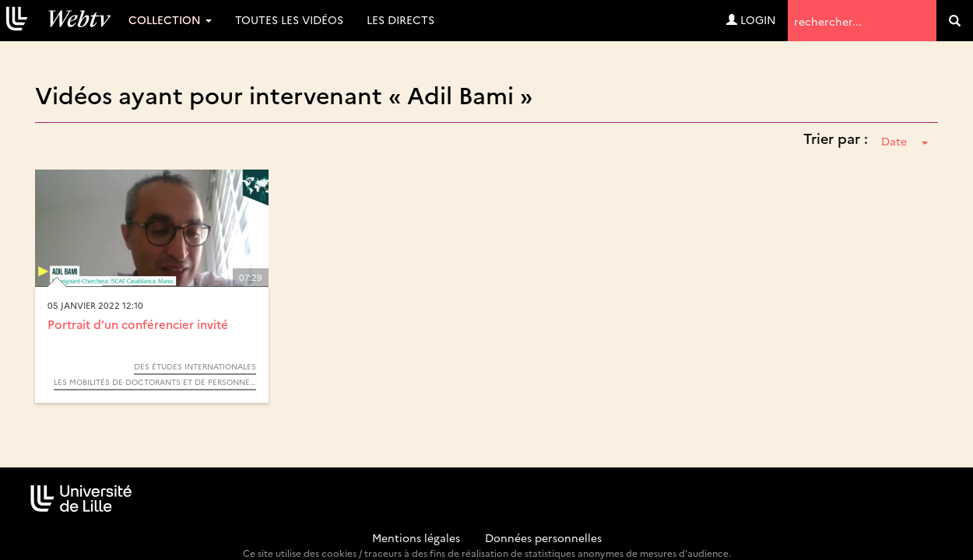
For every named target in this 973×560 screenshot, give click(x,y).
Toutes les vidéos (289, 19)
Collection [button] (170, 19)
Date (905, 141)
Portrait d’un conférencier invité (138, 324)
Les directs (400, 19)
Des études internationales (195, 366)
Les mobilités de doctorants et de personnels (155, 382)
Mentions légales (416, 537)
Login (751, 19)
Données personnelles (543, 537)
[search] (955, 21)
